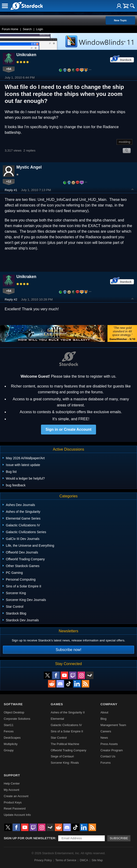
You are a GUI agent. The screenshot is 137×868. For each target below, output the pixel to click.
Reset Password (15, 808)
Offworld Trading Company (69, 750)
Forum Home (10, 29)
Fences (9, 731)
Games (57, 704)
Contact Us (108, 756)
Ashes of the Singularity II (68, 712)
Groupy (9, 750)
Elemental (57, 719)
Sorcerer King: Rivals (65, 763)
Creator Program (112, 750)
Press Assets (109, 744)
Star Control (59, 738)
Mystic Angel (29, 167)
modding (124, 142)
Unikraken (26, 55)
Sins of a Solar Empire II (67, 731)
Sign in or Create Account (69, 429)
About (104, 712)
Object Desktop (14, 712)
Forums (106, 763)
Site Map (97, 860)
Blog (104, 719)
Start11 (9, 725)
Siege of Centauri (62, 756)
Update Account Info (17, 815)
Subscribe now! (68, 650)
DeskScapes (12, 738)
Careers (106, 731)
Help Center (12, 783)
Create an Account (16, 796)
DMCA (84, 860)
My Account (11, 790)
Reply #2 (11, 299)
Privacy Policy (43, 860)
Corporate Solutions (17, 719)
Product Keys (13, 802)
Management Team (113, 725)
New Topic (120, 20)
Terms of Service (66, 860)
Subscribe (119, 838)
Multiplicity (11, 744)
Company (109, 704)
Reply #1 (11, 190)
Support (12, 775)
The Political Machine (65, 744)
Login (39, 29)
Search (27, 29)
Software (13, 704)
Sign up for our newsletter (30, 838)
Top (133, 190)
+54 (9, 69)
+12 (9, 181)
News (104, 738)
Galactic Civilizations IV (66, 725)
